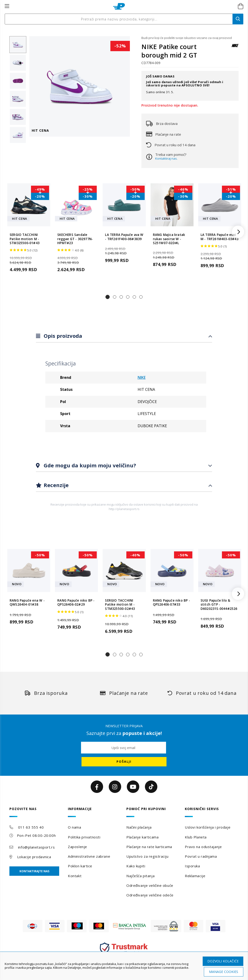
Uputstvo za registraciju (147, 856)
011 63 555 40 (31, 827)
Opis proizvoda (62, 336)
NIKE (142, 377)
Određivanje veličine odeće (150, 895)
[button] (108, 297)
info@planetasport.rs (36, 847)
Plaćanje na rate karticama (149, 847)
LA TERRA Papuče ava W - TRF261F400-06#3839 (124, 237)
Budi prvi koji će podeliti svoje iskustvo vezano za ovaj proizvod (187, 38)
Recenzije (55, 485)
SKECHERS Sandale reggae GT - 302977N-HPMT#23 (75, 239)
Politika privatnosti (84, 837)
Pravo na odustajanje (203, 847)
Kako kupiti (136, 866)
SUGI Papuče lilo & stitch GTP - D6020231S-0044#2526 (219, 605)
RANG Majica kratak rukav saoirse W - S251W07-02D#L (169, 239)
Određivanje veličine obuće (150, 885)
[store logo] (119, 6)
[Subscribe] (124, 762)
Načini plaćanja (139, 827)
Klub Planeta (196, 837)
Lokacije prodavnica (34, 857)
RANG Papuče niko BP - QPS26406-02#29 (76, 603)
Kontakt (75, 876)
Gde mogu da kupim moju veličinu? (89, 465)
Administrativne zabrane (89, 856)
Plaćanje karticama (142, 837)
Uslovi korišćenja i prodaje (208, 827)
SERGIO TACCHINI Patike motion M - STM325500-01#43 (25, 239)
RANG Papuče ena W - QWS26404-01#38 (27, 603)
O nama (74, 827)
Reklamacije (195, 876)
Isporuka (192, 866)
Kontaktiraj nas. (166, 158)
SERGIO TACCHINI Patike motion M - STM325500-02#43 (120, 605)
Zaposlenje (77, 847)
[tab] (124, 336)
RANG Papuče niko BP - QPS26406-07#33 (171, 603)
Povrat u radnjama (201, 856)
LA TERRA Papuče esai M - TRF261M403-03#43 (219, 237)
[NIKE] (235, 48)
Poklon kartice (80, 866)
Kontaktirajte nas (34, 871)
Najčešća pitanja (140, 876)
